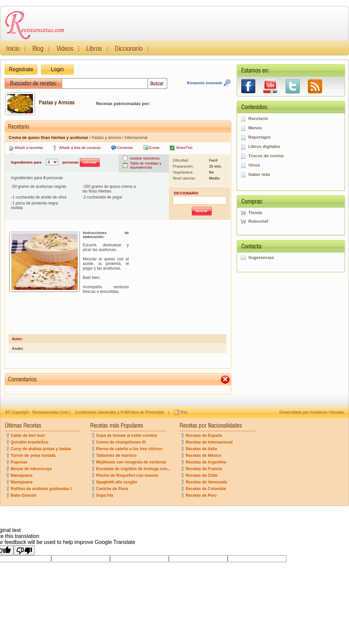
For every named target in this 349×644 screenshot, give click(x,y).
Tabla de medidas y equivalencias (146, 165)
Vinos (254, 165)
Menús (255, 128)
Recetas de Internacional (209, 442)
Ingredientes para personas (55, 163)
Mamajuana (21, 475)
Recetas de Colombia (206, 489)
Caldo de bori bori (28, 436)
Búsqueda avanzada (204, 83)
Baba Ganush (23, 495)
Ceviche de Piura (112, 489)
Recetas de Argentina (206, 462)
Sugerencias (261, 258)
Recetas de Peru (201, 495)
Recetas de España (204, 436)
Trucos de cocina (266, 156)
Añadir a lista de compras (80, 148)
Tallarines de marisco (116, 455)
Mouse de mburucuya (31, 469)
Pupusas (19, 462)
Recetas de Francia (204, 469)
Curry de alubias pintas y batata (41, 449)
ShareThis (184, 148)
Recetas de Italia (201, 449)
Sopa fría (105, 495)
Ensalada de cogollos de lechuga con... (133, 469)
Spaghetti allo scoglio (117, 482)
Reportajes (259, 137)
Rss (184, 412)
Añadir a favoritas (29, 148)
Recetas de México (203, 455)
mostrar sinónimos (145, 158)
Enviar (154, 148)
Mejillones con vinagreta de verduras (131, 462)
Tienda (255, 213)
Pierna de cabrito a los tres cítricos (129, 449)
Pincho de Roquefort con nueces (127, 475)
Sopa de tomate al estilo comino (126, 436)
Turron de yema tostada (33, 455)
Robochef (258, 221)
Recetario (258, 119)
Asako (17, 348)
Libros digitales (264, 146)
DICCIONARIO (186, 193)
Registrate (21, 69)
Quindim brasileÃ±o (29, 442)
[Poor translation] (24, 550)
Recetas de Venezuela (206, 482)
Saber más (259, 174)
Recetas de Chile (201, 475)
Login (57, 69)
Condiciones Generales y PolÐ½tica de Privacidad (119, 412)
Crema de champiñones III (121, 442)
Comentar (125, 148)
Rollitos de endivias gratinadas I (41, 489)
